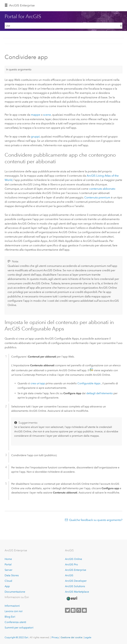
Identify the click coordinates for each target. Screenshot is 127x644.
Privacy (55, 637)
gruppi (35, 136)
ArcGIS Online (74, 559)
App (7, 586)
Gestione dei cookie (72, 637)
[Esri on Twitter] (67, 610)
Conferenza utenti (15, 622)
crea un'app (38, 383)
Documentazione (15, 592)
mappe (36, 115)
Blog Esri (10, 617)
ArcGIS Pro (71, 564)
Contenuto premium (97, 197)
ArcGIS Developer (76, 581)
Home (8, 559)
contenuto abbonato (102, 189)
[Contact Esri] (84, 610)
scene (47, 115)
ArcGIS (69, 575)
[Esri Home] (72, 599)
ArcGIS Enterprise (22, 5)
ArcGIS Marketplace (77, 592)
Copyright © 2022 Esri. (17, 637)
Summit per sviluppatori (19, 628)
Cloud (8, 581)
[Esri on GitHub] (79, 610)
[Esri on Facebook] (73, 610)
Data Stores (12, 575)
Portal (8, 564)
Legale (88, 637)
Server (9, 570)
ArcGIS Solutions (75, 586)
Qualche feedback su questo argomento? (96, 520)
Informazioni (12, 606)
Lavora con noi (14, 611)
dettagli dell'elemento (100, 393)
